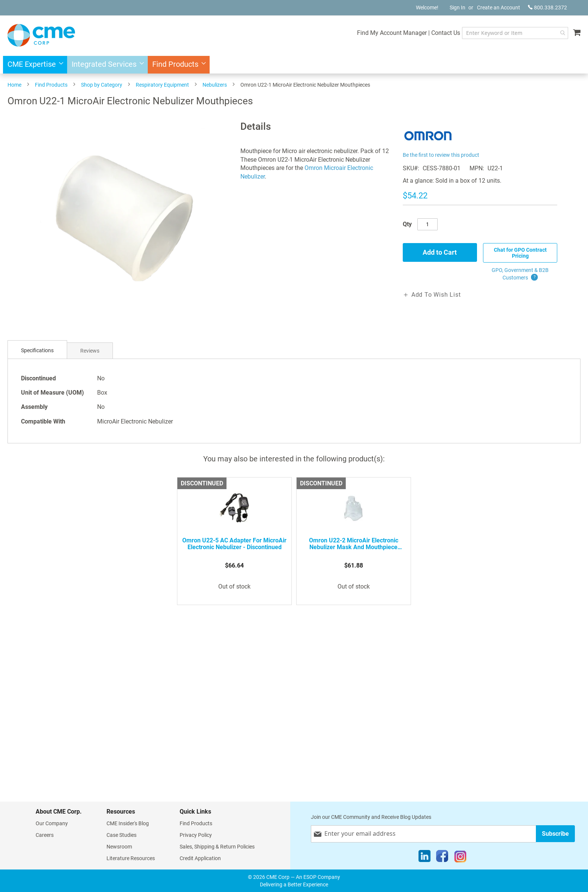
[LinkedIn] (424, 858)
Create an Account (499, 8)
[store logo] (41, 35)
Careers (45, 835)
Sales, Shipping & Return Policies (217, 847)
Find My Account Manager (392, 33)
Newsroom (119, 847)
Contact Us (446, 33)
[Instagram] (460, 858)
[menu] (294, 65)
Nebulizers (215, 85)
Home (14, 85)
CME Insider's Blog (128, 823)
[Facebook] (442, 858)
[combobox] (515, 33)
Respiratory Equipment (162, 85)
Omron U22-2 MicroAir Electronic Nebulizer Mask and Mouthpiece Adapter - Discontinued (354, 544)
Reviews (90, 351)
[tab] (37, 351)
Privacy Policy (196, 835)
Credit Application (200, 858)
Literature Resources (131, 858)
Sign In (457, 8)
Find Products (51, 85)
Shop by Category (102, 85)
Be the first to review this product (441, 155)
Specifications (37, 350)
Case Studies (121, 835)
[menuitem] (33, 65)
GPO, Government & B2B (520, 274)
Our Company (52, 823)
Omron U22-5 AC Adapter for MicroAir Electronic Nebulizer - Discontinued (234, 544)
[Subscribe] (555, 834)
